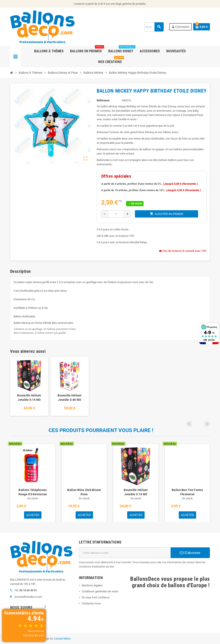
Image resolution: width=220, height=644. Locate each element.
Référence (103, 100)
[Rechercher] (154, 27)
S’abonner (190, 553)
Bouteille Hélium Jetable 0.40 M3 (70, 398)
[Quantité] (116, 214)
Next (207, 424)
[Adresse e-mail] (125, 553)
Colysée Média (62, 639)
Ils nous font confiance (96, 597)
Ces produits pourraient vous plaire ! (101, 430)
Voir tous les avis (34, 635)
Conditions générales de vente (100, 591)
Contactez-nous (91, 603)
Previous (202, 424)
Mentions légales (92, 585)
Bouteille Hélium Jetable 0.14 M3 (29, 398)
